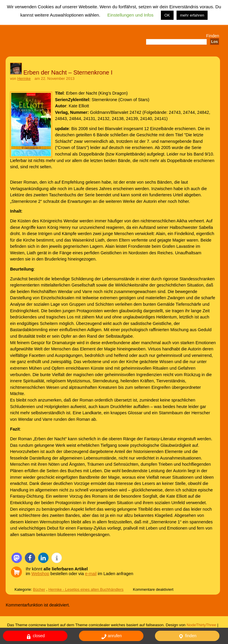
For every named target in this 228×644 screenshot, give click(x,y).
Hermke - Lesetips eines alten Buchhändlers (86, 589)
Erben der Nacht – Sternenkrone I (68, 72)
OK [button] (167, 15)
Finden (213, 36)
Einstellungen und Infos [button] (130, 15)
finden (187, 636)
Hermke (24, 79)
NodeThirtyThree (201, 625)
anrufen (111, 636)
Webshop (40, 574)
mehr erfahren (192, 15)
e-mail (91, 574)
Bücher (39, 589)
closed (35, 636)
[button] (17, 558)
